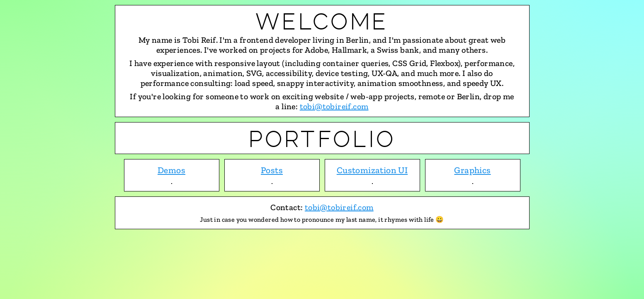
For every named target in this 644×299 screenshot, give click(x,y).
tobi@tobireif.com (334, 106)
